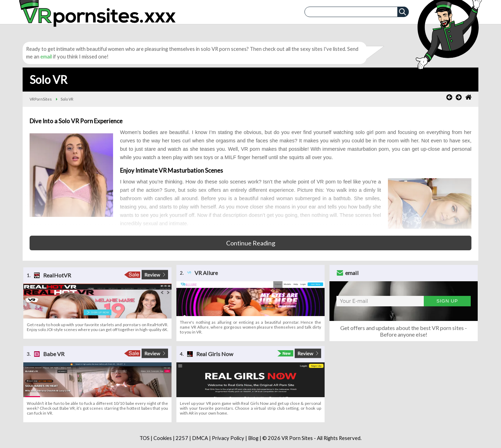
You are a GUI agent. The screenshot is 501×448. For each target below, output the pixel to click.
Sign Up (447, 301)
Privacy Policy (228, 438)
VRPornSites (41, 99)
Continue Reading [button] (251, 243)
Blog (253, 438)
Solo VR (67, 99)
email (46, 57)
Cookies (163, 438)
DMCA (200, 438)
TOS (145, 438)
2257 (182, 438)
